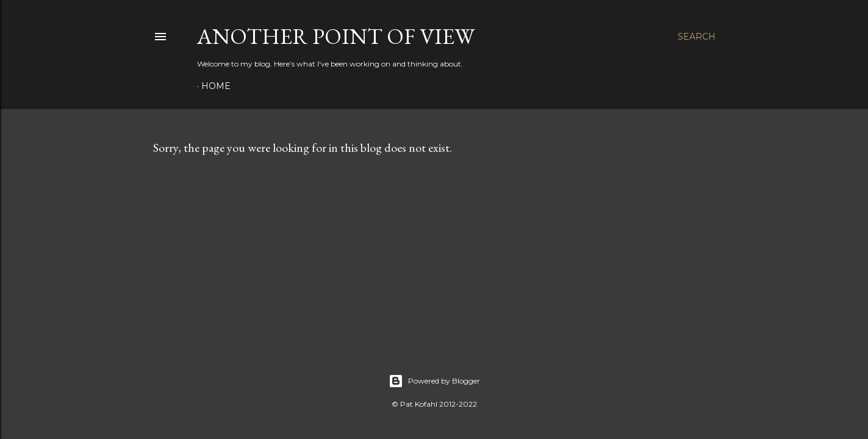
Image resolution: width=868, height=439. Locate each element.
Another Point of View (336, 36)
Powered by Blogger (434, 381)
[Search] (697, 37)
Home (216, 86)
